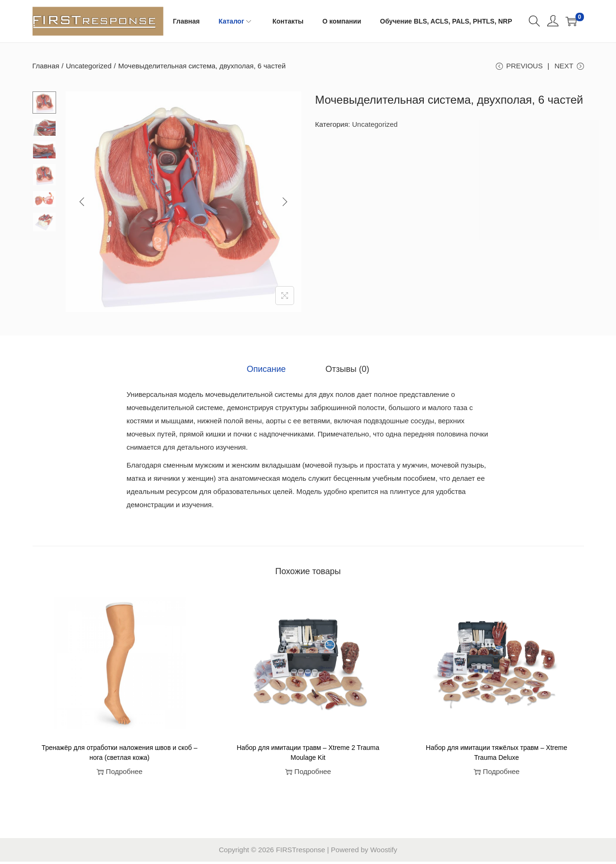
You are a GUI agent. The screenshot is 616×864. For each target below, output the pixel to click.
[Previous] (82, 206)
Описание (271, 372)
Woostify (383, 852)
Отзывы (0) (343, 372)
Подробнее (120, 774)
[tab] (271, 372)
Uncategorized (89, 66)
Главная (46, 66)
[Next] (285, 206)
